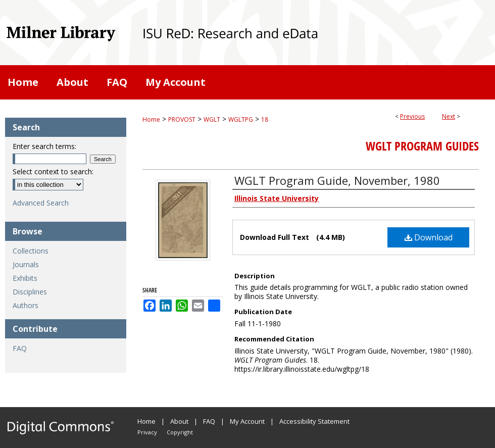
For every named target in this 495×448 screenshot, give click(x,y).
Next (449, 116)
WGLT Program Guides (422, 146)
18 (265, 119)
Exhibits (25, 278)
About (179, 421)
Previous (412, 116)
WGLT (212, 119)
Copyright (180, 432)
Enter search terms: (44, 146)
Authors (26, 305)
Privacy (147, 432)
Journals (26, 264)
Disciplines (30, 292)
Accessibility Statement (314, 421)
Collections (31, 251)
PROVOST (182, 119)
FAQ (20, 348)
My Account (247, 421)
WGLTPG (241, 119)
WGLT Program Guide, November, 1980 (337, 180)
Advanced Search (41, 203)
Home (151, 119)
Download (429, 237)
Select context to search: (53, 171)
